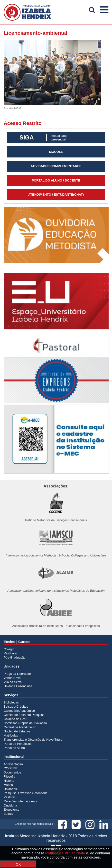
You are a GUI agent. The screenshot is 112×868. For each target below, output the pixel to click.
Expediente (11, 810)
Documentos (12, 772)
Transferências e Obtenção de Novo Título (33, 740)
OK (18, 864)
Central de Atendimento (20, 727)
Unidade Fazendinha (18, 686)
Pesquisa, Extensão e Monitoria (26, 793)
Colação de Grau (15, 719)
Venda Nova (12, 678)
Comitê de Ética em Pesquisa (24, 715)
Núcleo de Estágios (17, 731)
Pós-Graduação (15, 657)
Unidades (10, 789)
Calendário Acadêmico (19, 711)
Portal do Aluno (14, 748)
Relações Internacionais (20, 801)
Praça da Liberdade (17, 674)
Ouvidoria (10, 805)
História (9, 781)
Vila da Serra (13, 682)
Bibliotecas (11, 702)
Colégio (9, 649)
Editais (8, 814)
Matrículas (11, 735)
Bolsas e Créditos (16, 707)
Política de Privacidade (65, 853)
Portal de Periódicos (18, 744)
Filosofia (9, 777)
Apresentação (13, 764)
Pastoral (9, 797)
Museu (8, 785)
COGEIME (11, 768)
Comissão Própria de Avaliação (25, 723)
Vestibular (10, 653)
